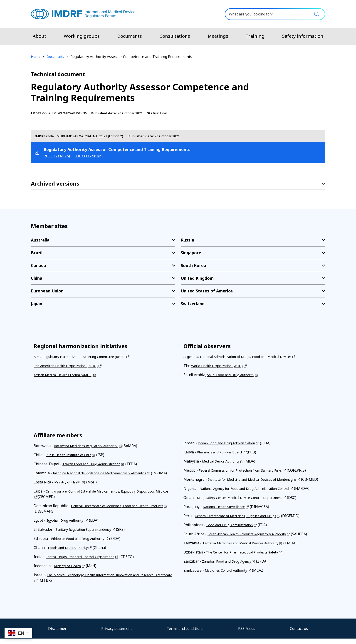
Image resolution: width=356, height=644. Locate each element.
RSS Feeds (247, 634)
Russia (187, 240)
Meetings (218, 36)
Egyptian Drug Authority (68, 526)
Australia (40, 240)
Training (255, 36)
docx (94, 156)
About (39, 36)
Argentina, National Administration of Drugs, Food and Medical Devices (244, 357)
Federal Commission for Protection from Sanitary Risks (245, 470)
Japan (37, 304)
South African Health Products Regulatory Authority (252, 539)
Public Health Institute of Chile (72, 455)
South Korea (193, 265)
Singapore (191, 253)
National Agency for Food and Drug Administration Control (249, 494)
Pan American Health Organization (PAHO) (70, 366)
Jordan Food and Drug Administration (229, 443)
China (37, 278)
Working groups (82, 36)
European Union (47, 291)
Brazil (37, 253)
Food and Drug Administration (232, 530)
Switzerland (193, 304)
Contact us (299, 634)
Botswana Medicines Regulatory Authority (90, 446)
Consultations (175, 36)
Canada (38, 265)
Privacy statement (117, 634)
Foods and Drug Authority (70, 553)
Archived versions (55, 183)
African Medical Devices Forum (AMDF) (67, 375)
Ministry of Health (70, 488)
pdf (58, 156)
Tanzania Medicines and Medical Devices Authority (246, 548)
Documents (130, 36)
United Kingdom (197, 278)
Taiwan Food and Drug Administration (95, 464)
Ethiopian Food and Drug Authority (81, 544)
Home (36, 57)
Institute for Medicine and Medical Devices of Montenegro (257, 479)
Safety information (303, 36)
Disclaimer (57, 634)
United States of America (207, 291)
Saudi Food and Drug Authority (233, 375)
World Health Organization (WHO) (220, 366)
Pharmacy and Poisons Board (222, 452)
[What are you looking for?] (275, 14)
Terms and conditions (185, 634)
